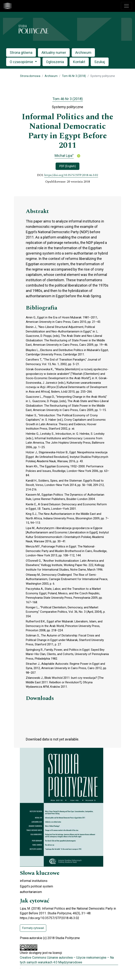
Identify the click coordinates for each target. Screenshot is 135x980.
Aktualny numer (54, 53)
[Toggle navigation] (126, 6)
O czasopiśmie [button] (22, 62)
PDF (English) (68, 166)
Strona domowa (30, 76)
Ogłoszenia (55, 62)
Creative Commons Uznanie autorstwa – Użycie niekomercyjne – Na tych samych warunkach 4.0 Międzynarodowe (67, 960)
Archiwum (83, 53)
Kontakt (79, 62)
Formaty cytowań (33, 928)
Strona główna (21, 53)
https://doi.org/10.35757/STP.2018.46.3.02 (71, 175)
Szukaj (100, 62)
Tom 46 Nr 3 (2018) (74, 76)
